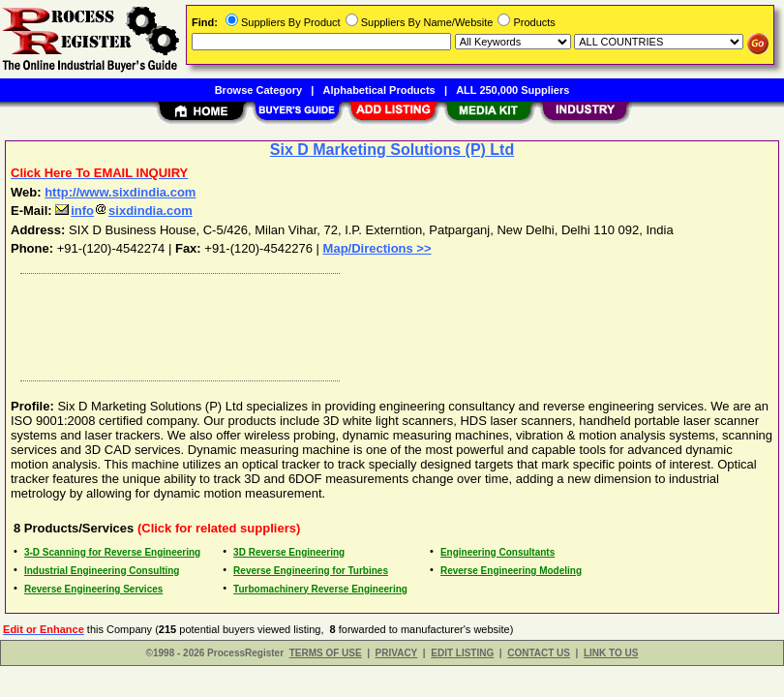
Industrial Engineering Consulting (102, 571)
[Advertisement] (388, 322)
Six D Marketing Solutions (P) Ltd (392, 150)
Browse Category (258, 90)
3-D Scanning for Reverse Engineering (112, 552)
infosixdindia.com (124, 211)
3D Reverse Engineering (289, 552)
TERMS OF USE (326, 653)
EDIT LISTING (462, 653)
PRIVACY (397, 653)
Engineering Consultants (498, 552)
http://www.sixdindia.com (120, 192)
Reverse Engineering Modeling (511, 571)
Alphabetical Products (379, 90)
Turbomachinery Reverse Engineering (320, 589)
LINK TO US (611, 653)
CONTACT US (539, 653)
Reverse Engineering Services (93, 589)
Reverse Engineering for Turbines (311, 571)
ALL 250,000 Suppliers (513, 90)
